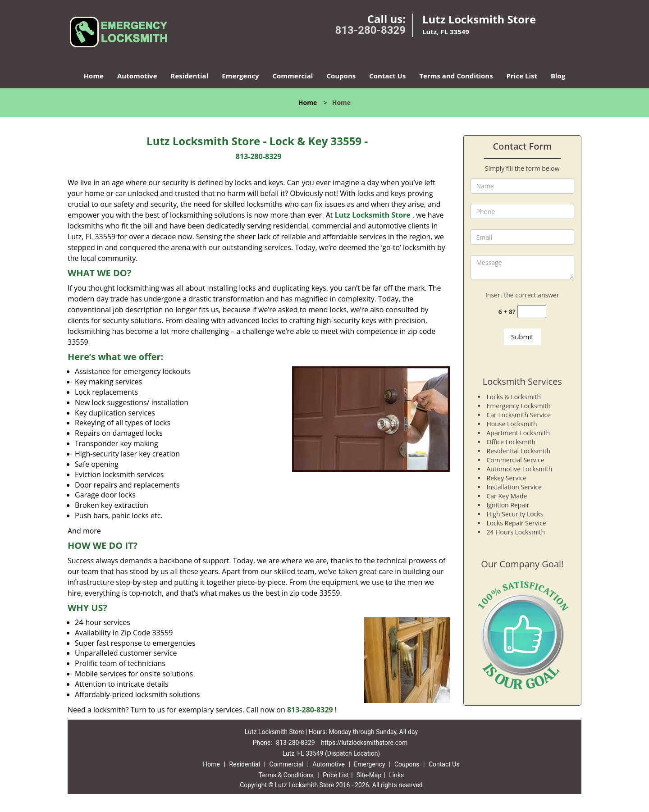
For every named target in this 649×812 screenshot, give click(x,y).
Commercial (293, 76)
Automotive (137, 76)
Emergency (240, 76)
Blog (558, 76)
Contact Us (387, 76)
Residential (190, 76)
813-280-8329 (370, 30)
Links (396, 775)
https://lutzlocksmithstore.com (364, 743)
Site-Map (369, 775)
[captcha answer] (532, 312)
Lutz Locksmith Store (373, 215)
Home (94, 76)
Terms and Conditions (456, 76)
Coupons (341, 76)
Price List (522, 76)
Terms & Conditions (286, 775)
